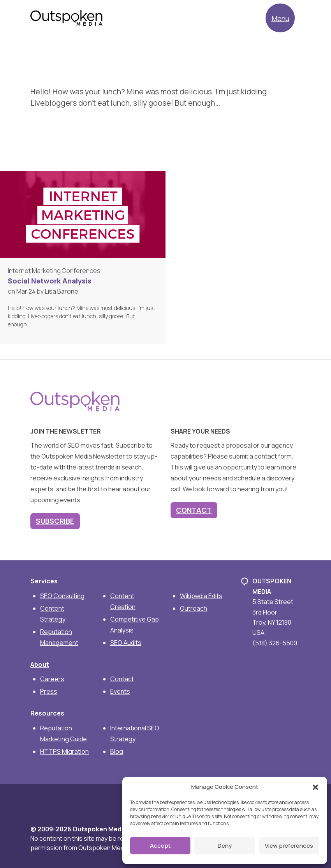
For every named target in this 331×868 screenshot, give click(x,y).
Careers (52, 679)
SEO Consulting (62, 596)
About (40, 664)
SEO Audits (126, 643)
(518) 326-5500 (275, 643)
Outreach (194, 608)
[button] (315, 787)
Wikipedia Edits (201, 596)
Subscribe (55, 521)
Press (49, 691)
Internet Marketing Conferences (54, 271)
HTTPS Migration (64, 751)
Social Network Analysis (50, 281)
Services (44, 581)
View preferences (289, 846)
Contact (194, 510)
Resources (47, 713)
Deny (225, 846)
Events (120, 691)
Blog (117, 751)
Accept (160, 846)
